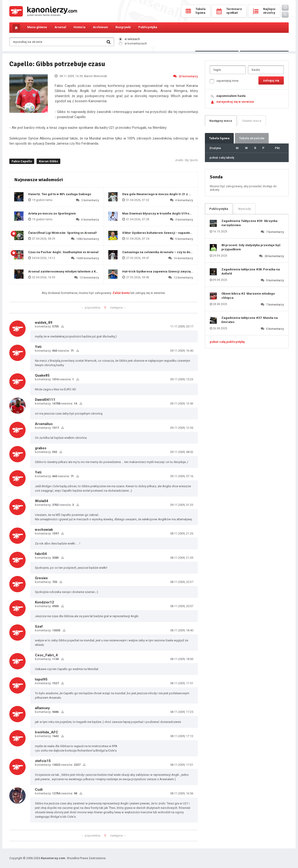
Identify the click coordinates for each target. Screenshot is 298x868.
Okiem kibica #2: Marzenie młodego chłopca (248, 296)
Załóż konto (121, 293)
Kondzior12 (44, 602)
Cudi (39, 790)
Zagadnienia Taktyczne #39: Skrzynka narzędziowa (249, 223)
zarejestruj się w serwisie (235, 102)
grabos (41, 448)
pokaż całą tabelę (222, 158)
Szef (39, 626)
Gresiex (41, 578)
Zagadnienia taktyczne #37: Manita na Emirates (250, 320)
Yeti (38, 347)
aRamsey (42, 708)
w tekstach (129, 39)
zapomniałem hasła (231, 96)
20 (186, 76)
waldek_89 (44, 323)
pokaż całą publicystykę (227, 342)
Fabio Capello (22, 161)
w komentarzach (133, 43)
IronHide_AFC (47, 732)
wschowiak (44, 530)
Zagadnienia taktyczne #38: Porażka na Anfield (251, 271)
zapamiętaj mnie (224, 81)
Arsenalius (44, 424)
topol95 (41, 679)
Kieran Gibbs (48, 161)
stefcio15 (43, 761)
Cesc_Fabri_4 (46, 655)
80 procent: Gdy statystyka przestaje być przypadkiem (251, 247)
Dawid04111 (45, 400)
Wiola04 (42, 501)
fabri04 (41, 554)
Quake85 (42, 375)
